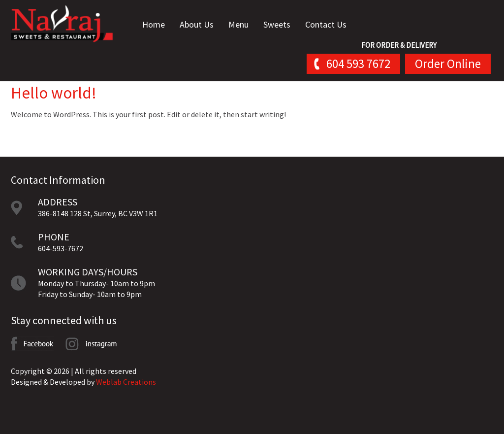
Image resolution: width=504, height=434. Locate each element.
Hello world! (54, 93)
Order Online (448, 64)
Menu (238, 24)
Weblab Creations (126, 382)
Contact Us (326, 24)
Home (154, 24)
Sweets (277, 24)
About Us (197, 24)
